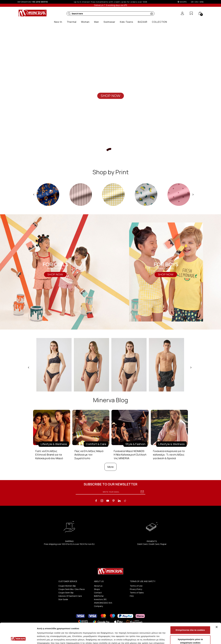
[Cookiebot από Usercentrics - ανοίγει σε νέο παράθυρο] (18, 638)
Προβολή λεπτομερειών (167, 638)
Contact (98, 593)
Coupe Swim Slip (66, 593)
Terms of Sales (137, 593)
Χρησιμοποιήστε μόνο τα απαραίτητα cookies (190, 622)
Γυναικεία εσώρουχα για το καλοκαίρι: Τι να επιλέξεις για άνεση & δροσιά (169, 455)
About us (98, 586)
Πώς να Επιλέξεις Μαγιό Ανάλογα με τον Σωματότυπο (89, 455)
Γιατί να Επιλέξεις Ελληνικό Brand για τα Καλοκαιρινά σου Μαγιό (49, 455)
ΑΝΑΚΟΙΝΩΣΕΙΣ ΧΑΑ (103, 603)
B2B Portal (99, 596)
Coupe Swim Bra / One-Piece (72, 589)
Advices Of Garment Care (70, 596)
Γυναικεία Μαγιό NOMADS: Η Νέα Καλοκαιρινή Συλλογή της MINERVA (130, 455)
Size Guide (63, 599)
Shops (97, 589)
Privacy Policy (136, 589)
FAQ (132, 596)
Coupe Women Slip (67, 586)
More (111, 467)
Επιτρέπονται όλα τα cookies (190, 611)
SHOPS (183, 2)
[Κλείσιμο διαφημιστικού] (217, 608)
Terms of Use (136, 586)
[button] (69, 14)
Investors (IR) (100, 599)
